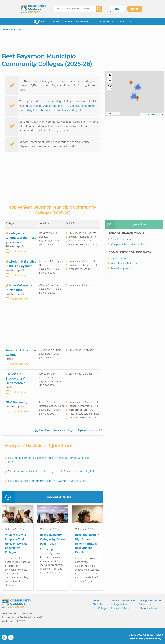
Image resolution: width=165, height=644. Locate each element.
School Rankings (148, 608)
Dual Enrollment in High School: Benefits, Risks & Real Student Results (87, 544)
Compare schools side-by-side (128, 244)
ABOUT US (125, 21)
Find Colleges (100, 608)
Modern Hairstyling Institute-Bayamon (21, 264)
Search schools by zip (123, 239)
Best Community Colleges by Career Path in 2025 (53, 539)
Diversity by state (121, 268)
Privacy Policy (153, 639)
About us (98, 605)
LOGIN (118, 9)
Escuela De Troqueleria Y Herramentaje (16, 379)
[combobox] (73, 9)
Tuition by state (120, 258)
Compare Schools (121, 608)
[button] (137, 99)
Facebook (11, 637)
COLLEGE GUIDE (103, 21)
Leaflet (144, 115)
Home (96, 601)
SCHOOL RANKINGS (77, 21)
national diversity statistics (53, 131)
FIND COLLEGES (47, 21)
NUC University (17, 403)
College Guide (119, 605)
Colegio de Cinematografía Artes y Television (56, 106)
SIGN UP (135, 9)
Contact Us (145, 605)
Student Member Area (123, 601)
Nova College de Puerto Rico (80, 110)
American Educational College (21, 353)
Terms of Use (136, 639)
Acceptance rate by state (125, 263)
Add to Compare (19, 251)
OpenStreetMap (156, 115)
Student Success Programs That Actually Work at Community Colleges (16, 544)
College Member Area (151, 601)
